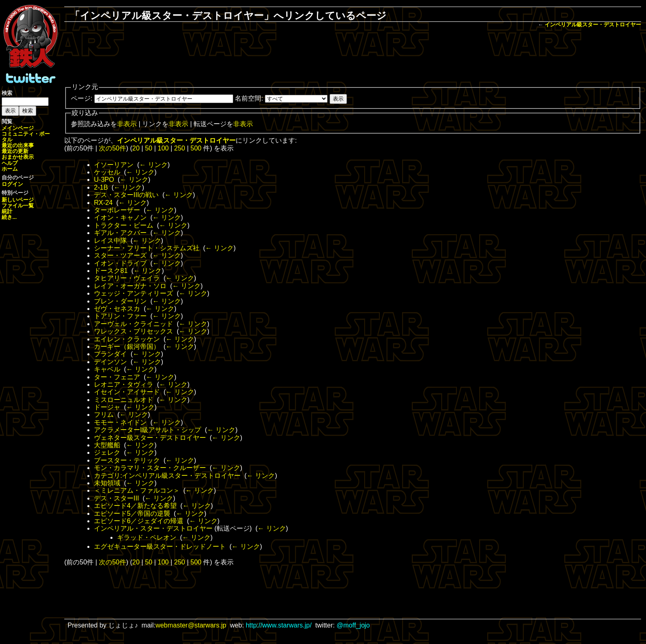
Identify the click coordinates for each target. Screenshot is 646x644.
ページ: (82, 98)
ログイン (12, 184)
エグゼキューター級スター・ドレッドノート (160, 546)
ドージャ (107, 407)
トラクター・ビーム (124, 225)
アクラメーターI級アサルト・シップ (147, 430)
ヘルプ (10, 163)
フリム (104, 415)
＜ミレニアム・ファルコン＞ (137, 490)
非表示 (127, 124)
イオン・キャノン (120, 217)
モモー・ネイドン (120, 422)
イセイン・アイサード (127, 392)
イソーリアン (114, 165)
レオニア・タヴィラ (124, 384)
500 (196, 148)
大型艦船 (107, 445)
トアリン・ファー (120, 316)
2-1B (101, 187)
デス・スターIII (116, 498)
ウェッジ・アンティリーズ (133, 293)
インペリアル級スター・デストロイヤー (593, 25)
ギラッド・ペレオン (147, 537)
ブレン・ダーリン (120, 301)
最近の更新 (15, 151)
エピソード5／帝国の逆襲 (132, 514)
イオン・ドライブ (120, 263)
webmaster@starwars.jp (191, 625)
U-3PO (104, 180)
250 (180, 148)
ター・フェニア (117, 377)
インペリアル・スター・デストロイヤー (153, 528)
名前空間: (249, 98)
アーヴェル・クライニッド (133, 324)
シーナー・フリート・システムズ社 (147, 248)
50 (149, 148)
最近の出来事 (18, 145)
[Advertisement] (353, 56)
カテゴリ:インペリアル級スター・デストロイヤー (167, 476)
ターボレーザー (117, 210)
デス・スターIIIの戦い (126, 195)
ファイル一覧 (18, 206)
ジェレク (107, 452)
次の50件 (112, 148)
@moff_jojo (353, 625)
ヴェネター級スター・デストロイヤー (150, 438)
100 (163, 148)
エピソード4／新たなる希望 (135, 506)
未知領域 (107, 483)
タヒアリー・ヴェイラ (127, 278)
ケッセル (107, 172)
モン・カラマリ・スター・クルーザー (150, 468)
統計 (7, 211)
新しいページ (18, 200)
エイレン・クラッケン (127, 339)
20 (136, 148)
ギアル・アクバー (120, 233)
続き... (9, 217)
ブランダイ (110, 354)
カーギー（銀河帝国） (127, 347)
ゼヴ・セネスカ (117, 309)
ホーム (10, 169)
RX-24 (103, 203)
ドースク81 (111, 271)
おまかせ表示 (18, 157)
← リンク (153, 165)
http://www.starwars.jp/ (279, 625)
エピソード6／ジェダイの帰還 (139, 521)
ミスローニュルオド (124, 400)
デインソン (110, 362)
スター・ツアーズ (120, 255)
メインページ (18, 128)
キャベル (107, 369)
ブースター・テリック (127, 460)
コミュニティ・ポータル (26, 137)
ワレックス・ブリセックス (133, 331)
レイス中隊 (110, 241)
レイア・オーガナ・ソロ (130, 286)
